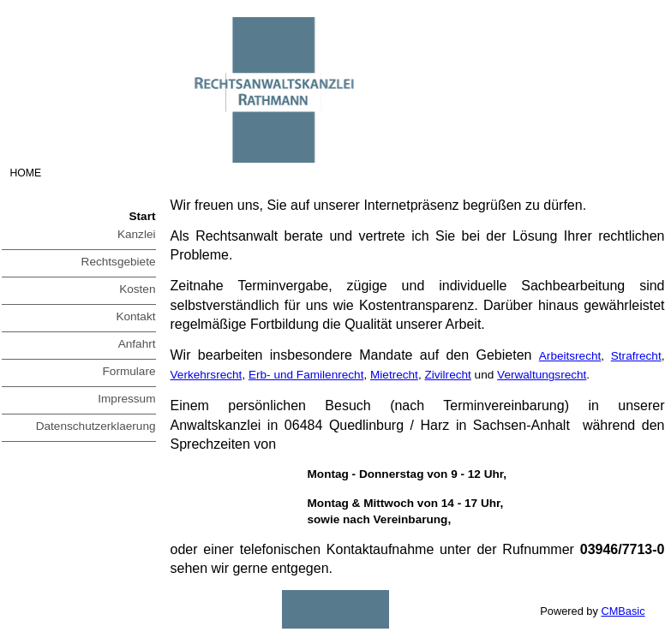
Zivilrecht (447, 375)
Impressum (126, 399)
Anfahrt (137, 344)
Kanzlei (137, 234)
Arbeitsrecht (570, 356)
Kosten (137, 289)
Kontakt (135, 316)
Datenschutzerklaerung (96, 426)
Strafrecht (636, 356)
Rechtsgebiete (119, 262)
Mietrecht (394, 375)
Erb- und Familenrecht (306, 375)
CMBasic (623, 611)
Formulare (129, 371)
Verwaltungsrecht (542, 375)
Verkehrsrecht (207, 375)
